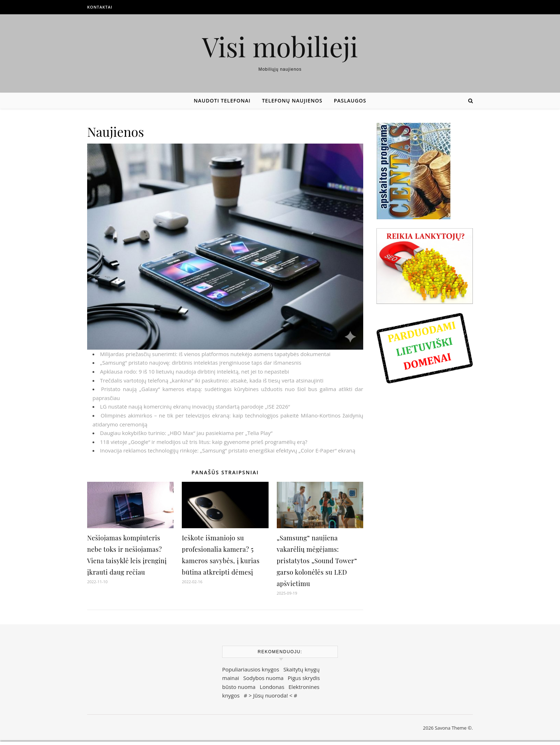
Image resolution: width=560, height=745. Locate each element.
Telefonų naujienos (292, 101)
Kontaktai (100, 7)
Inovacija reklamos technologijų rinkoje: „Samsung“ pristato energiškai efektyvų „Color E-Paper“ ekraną (228, 450)
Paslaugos (350, 101)
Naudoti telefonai (222, 101)
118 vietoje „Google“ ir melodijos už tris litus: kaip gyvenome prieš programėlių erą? (204, 442)
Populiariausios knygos (251, 669)
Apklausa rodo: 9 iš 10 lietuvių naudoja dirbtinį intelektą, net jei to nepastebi (194, 371)
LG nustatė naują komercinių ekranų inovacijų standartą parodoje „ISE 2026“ (195, 406)
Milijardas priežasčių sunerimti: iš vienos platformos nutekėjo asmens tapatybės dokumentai (215, 354)
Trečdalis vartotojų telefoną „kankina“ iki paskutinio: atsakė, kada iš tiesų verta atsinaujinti (212, 380)
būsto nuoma (239, 687)
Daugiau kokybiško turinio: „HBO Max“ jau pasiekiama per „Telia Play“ (186, 433)
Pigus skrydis (304, 678)
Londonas (272, 687)
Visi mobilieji (280, 46)
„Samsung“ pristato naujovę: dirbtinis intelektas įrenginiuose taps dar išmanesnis (201, 362)
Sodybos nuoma (263, 678)
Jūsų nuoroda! (271, 695)
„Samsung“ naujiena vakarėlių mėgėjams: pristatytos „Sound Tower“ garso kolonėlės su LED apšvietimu (317, 561)
